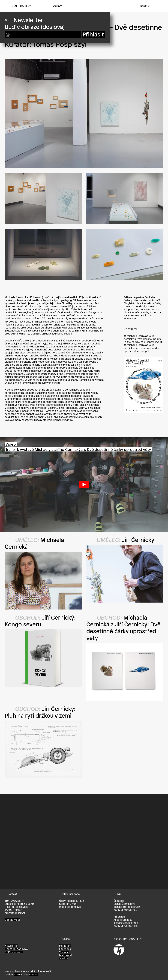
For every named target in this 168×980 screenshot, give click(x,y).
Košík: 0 (145, 6)
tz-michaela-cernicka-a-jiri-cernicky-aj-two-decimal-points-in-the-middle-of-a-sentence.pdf (143, 339)
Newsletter (11, 946)
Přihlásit (93, 34)
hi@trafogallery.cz (15, 913)
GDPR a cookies (14, 952)
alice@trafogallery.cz (126, 923)
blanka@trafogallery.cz (127, 907)
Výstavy (57, 6)
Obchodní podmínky (16, 949)
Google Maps (13, 920)
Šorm (17, 974)
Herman (33, 974)
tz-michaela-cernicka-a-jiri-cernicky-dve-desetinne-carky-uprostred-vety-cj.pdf (142, 348)
